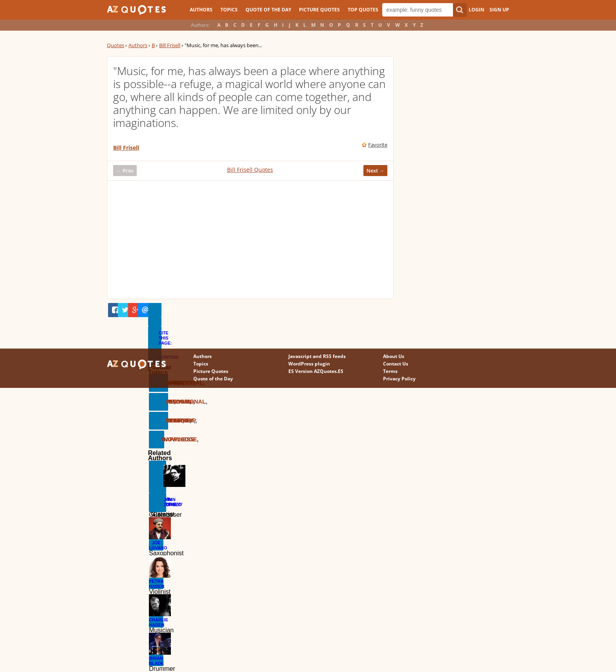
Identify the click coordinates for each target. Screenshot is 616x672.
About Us (394, 356)
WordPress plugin (309, 364)
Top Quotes (363, 10)
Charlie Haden (156, 622)
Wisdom (167, 402)
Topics (229, 10)
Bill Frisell (170, 45)
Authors (201, 10)
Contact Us (396, 364)
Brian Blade (156, 661)
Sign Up (499, 10)
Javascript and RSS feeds (317, 356)
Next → (375, 171)
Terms (390, 371)
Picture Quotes (319, 10)
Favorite (378, 145)
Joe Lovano (156, 545)
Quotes (115, 45)
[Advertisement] (250, 240)
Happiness (163, 439)
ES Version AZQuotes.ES (316, 371)
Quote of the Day (268, 10)
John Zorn (165, 502)
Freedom (167, 420)
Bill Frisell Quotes (250, 170)
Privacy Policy (399, 379)
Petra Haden (156, 584)
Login (477, 10)
